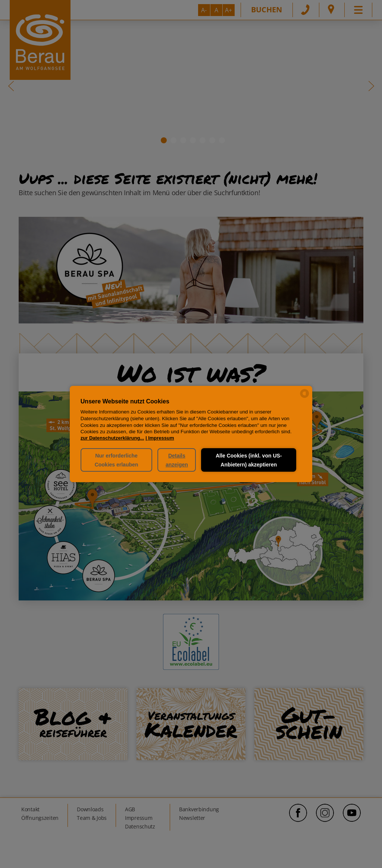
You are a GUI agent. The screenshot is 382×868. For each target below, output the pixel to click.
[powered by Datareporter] (305, 397)
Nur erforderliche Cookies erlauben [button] (116, 460)
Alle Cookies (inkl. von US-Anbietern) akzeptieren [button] (249, 460)
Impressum (161, 438)
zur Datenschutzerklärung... (112, 438)
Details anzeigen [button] (177, 460)
